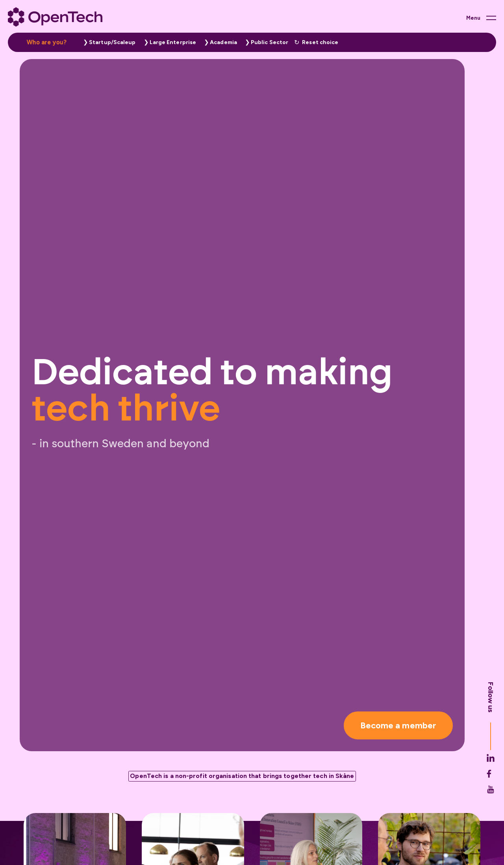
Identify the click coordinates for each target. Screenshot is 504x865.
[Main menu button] (481, 18)
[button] (107, 42)
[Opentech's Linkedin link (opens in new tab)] (491, 776)
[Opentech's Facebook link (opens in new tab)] (491, 791)
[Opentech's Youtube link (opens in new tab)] (491, 807)
